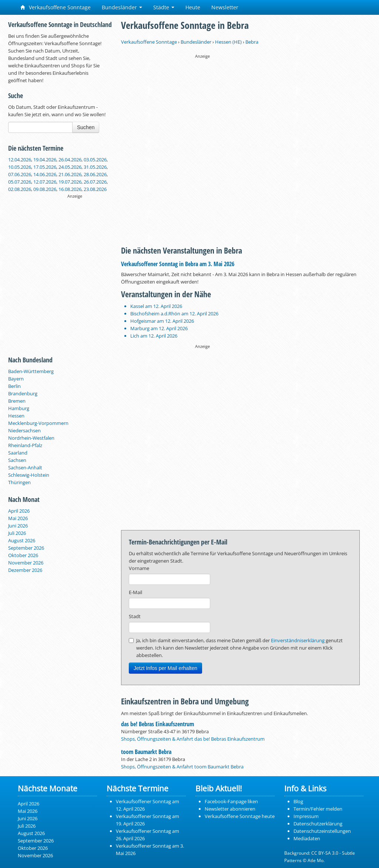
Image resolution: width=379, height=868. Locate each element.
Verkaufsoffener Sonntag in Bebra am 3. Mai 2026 (178, 264)
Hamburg (19, 408)
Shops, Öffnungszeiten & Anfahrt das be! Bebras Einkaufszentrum (193, 739)
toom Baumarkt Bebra (146, 752)
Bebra (252, 42)
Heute (193, 7)
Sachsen (17, 460)
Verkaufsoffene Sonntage (56, 7)
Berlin (14, 386)
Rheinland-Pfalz (25, 445)
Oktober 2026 (23, 555)
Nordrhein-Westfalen (31, 438)
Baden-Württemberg (31, 371)
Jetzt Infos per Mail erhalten (165, 668)
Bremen (17, 401)
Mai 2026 (18, 518)
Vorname (139, 568)
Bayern (16, 379)
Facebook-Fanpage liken (231, 801)
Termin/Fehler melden (318, 809)
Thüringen (19, 482)
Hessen (16, 416)
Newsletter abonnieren (230, 809)
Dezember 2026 (25, 570)
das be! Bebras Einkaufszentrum (157, 724)
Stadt (135, 616)
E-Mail (135, 592)
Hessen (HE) (228, 42)
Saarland (18, 453)
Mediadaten (307, 838)
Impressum (306, 816)
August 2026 (22, 540)
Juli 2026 (17, 533)
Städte (164, 7)
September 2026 (26, 548)
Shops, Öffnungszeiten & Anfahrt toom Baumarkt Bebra (182, 767)
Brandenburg (23, 393)
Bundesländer (122, 7)
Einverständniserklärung (298, 640)
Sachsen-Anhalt (25, 467)
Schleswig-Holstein (29, 475)
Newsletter (225, 7)
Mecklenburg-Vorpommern (38, 423)
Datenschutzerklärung (318, 824)
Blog (298, 801)
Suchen (86, 127)
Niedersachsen (24, 430)
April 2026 (19, 511)
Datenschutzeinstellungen (322, 831)
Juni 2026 (18, 526)
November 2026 (26, 563)
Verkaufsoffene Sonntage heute (240, 816)
